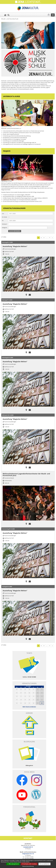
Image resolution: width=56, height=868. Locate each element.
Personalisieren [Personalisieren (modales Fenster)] (44, 864)
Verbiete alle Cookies (29, 864)
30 (42, 703)
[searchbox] (9, 228)
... (47, 238)
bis (3, 221)
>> (43, 686)
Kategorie (4, 228)
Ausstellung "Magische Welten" (15, 246)
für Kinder (5, 217)
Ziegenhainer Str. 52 (28, 854)
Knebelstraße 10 (28, 847)
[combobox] (28, 228)
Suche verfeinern (15, 231)
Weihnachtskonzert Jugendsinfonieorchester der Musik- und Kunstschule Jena (26, 475)
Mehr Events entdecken (29, 707)
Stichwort (4, 224)
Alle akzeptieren (13, 864)
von (3, 214)
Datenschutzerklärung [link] (28, 866)
